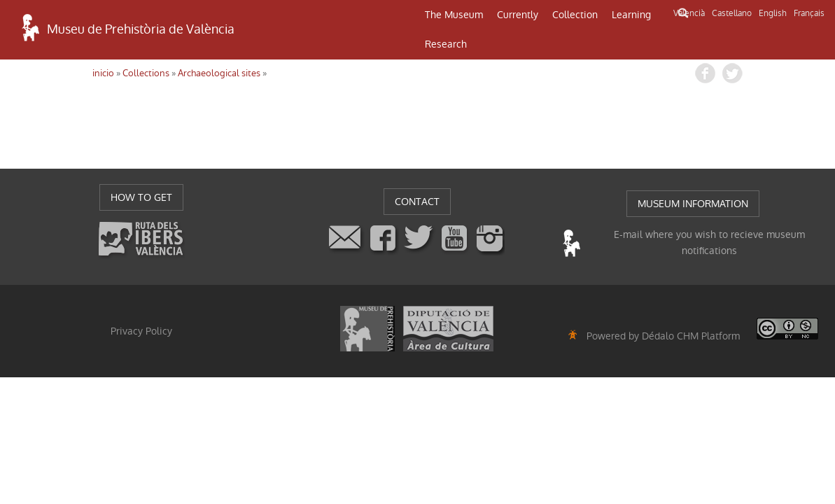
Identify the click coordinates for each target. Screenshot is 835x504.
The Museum (454, 15)
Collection (575, 15)
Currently (518, 15)
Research (446, 44)
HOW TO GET (141, 197)
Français (809, 13)
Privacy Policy (141, 331)
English (773, 13)
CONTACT (417, 202)
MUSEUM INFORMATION (693, 204)
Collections (146, 73)
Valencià (689, 13)
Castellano (732, 13)
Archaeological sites (219, 73)
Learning (631, 15)
